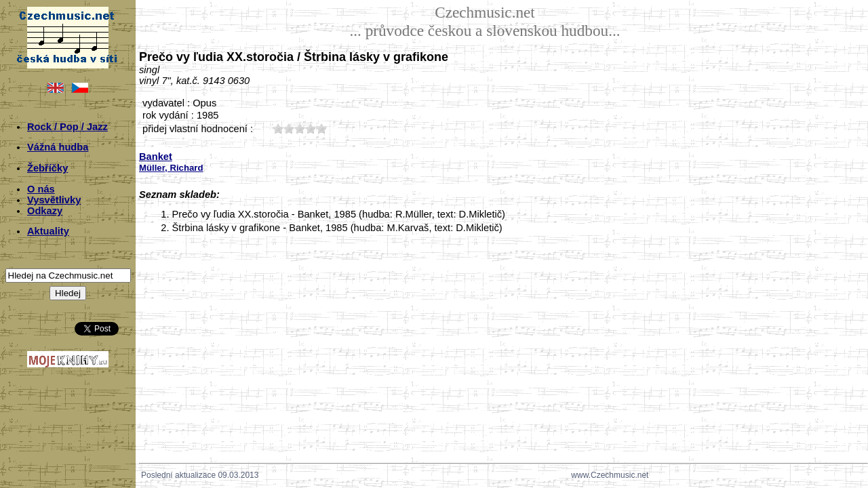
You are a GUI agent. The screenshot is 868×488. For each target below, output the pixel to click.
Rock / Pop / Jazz (67, 127)
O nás (41, 189)
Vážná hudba (58, 147)
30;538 (300, 128)
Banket (156, 157)
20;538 (289, 128)
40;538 (311, 128)
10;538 (278, 128)
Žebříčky (47, 168)
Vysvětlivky (54, 200)
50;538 (321, 128)
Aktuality (48, 231)
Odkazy (45, 211)
